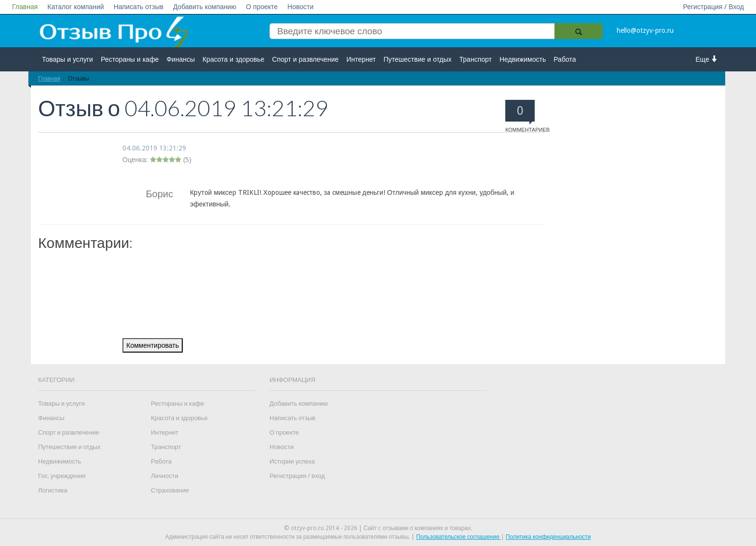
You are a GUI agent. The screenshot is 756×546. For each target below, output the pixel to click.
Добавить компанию (205, 7)
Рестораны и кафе (130, 59)
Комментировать (153, 345)
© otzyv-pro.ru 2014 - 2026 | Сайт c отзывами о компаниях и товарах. (378, 528)
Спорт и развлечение (305, 59)
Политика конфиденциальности (548, 537)
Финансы (181, 59)
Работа (565, 59)
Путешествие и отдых (418, 59)
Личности (165, 476)
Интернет (361, 59)
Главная (25, 7)
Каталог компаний (75, 7)
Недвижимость (523, 59)
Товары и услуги (67, 59)
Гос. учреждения (62, 476)
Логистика (53, 490)
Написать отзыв (139, 7)
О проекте (262, 7)
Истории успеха (292, 461)
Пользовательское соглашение (459, 537)
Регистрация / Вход (713, 7)
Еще (707, 59)
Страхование (170, 490)
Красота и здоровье (233, 59)
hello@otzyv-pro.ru (645, 30)
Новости (300, 7)
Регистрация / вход (297, 476)
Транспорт (476, 59)
